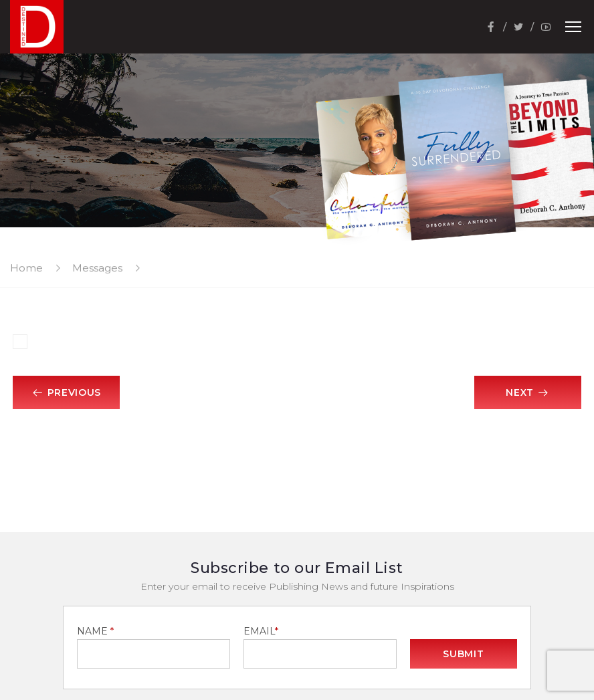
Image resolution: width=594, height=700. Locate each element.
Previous (66, 392)
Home (26, 268)
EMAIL (261, 631)
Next (528, 392)
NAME (95, 631)
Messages (97, 268)
